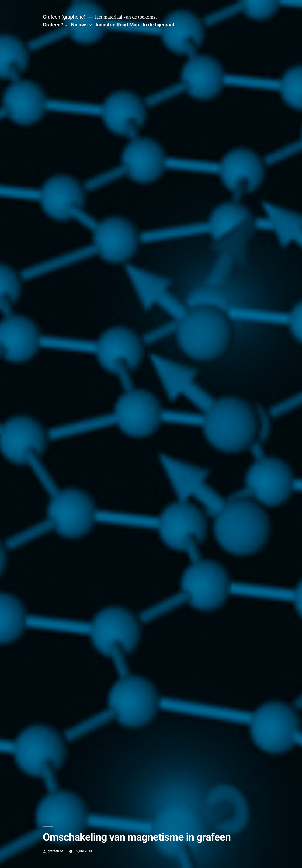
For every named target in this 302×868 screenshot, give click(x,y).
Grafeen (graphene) (64, 17)
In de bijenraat (158, 25)
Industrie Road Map (117, 25)
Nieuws (79, 25)
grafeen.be (56, 851)
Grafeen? (53, 25)
